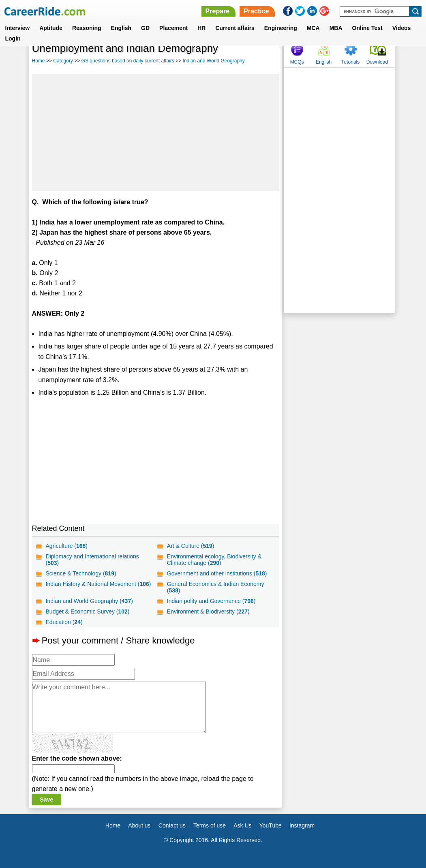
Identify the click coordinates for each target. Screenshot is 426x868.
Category (63, 61)
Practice (256, 11)
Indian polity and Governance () (211, 601)
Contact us (172, 825)
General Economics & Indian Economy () (216, 587)
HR (201, 28)
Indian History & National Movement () (98, 584)
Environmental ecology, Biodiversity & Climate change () (214, 560)
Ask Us (242, 825)
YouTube (271, 825)
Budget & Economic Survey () (88, 611)
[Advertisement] (156, 133)
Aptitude (51, 28)
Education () (64, 622)
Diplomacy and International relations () (92, 560)
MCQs (297, 62)
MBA (336, 28)
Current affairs (235, 28)
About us (139, 825)
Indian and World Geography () (89, 601)
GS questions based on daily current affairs (128, 61)
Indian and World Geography (214, 61)
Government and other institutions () (217, 573)
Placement (173, 28)
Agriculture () (67, 546)
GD (145, 28)
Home (39, 61)
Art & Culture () (191, 546)
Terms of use (210, 825)
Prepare (218, 11)
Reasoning (87, 28)
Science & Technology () (81, 573)
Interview (18, 28)
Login (13, 38)
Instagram (302, 825)
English (121, 28)
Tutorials (351, 62)
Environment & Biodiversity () (208, 611)
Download (377, 62)
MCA (313, 28)
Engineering (281, 28)
